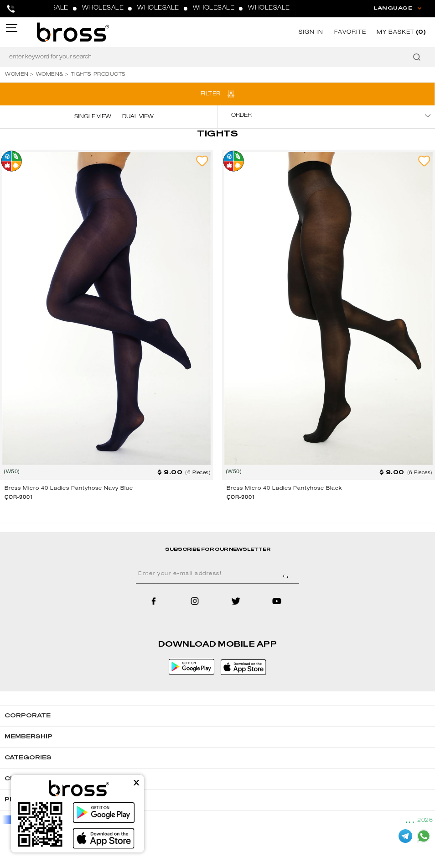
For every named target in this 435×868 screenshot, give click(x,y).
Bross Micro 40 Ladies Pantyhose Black (284, 489)
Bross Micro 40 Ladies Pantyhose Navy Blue (69, 489)
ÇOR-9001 (18, 498)
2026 (425, 821)
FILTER (211, 94)
